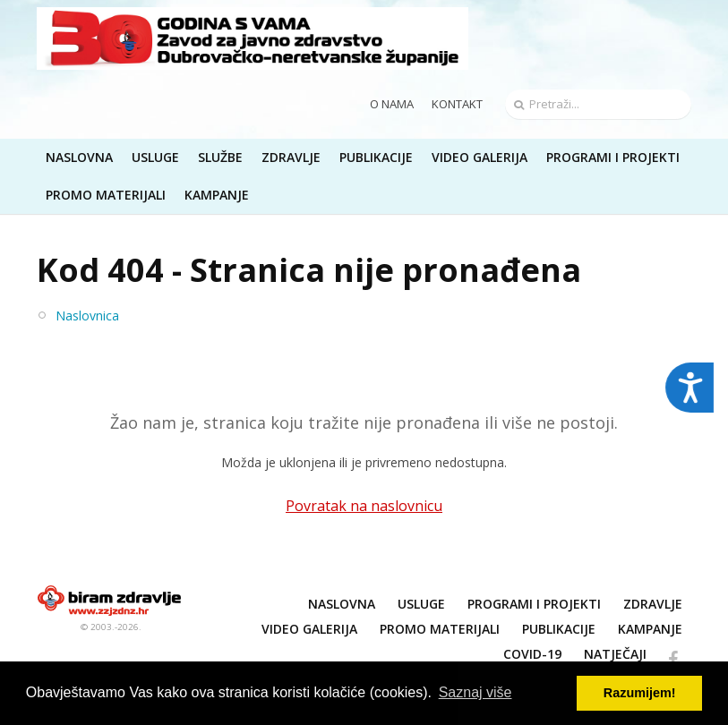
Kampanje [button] (217, 195)
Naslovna (342, 604)
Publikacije (559, 629)
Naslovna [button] (79, 157)
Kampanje (650, 629)
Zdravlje (653, 604)
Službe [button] (220, 157)
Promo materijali (106, 195)
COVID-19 (532, 654)
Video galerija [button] (480, 157)
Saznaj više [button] (475, 692)
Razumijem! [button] (640, 693)
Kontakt (457, 104)
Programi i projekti (613, 157)
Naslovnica (87, 316)
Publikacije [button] (376, 157)
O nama (392, 104)
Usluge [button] (155, 157)
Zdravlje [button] (291, 157)
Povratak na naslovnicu (364, 506)
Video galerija (309, 629)
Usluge (421, 604)
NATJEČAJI (615, 654)
